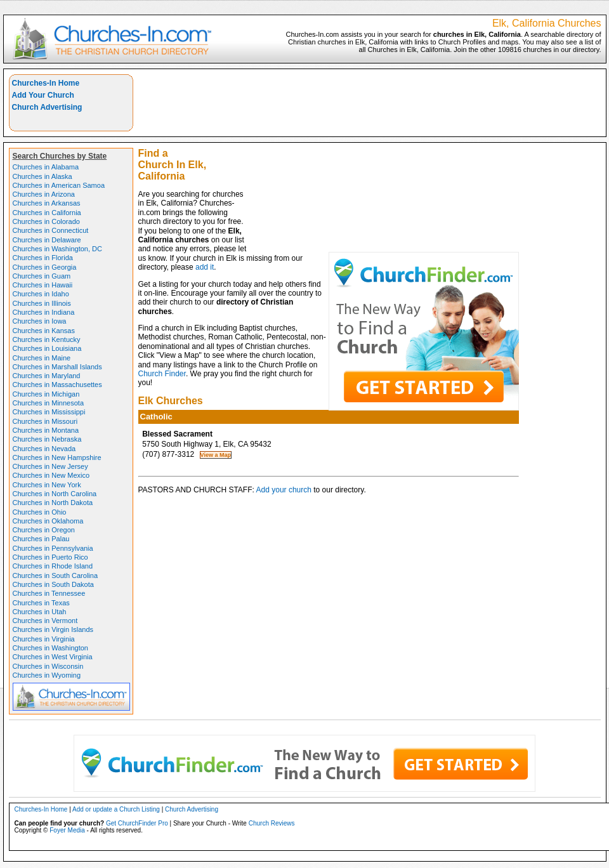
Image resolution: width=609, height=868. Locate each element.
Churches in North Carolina (55, 494)
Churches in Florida (43, 258)
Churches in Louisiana (47, 348)
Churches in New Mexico (51, 475)
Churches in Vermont (45, 621)
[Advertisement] (428, 163)
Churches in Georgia (45, 267)
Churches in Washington (50, 648)
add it (205, 267)
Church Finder (162, 374)
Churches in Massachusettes (57, 385)
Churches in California (47, 213)
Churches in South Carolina (56, 575)
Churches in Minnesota (49, 403)
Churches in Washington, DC (57, 249)
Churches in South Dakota (53, 584)
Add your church (284, 490)
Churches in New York (47, 485)
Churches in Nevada (44, 449)
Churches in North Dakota (53, 503)
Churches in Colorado (46, 221)
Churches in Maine (42, 358)
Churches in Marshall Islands (57, 367)
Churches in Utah (40, 612)
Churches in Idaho (41, 294)
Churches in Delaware (47, 240)
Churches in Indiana (44, 312)
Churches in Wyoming (47, 675)
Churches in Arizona (44, 194)
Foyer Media (67, 830)
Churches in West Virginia (53, 657)
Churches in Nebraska (47, 439)
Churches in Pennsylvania (53, 548)
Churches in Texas (41, 603)
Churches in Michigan (46, 394)
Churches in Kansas (44, 331)
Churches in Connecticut (51, 230)
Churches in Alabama (46, 167)
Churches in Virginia (44, 639)
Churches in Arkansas (47, 203)
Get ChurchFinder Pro (137, 823)
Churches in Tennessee (49, 593)
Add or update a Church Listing (116, 809)
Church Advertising (47, 107)
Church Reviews (272, 823)
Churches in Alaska (43, 176)
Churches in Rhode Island (53, 566)
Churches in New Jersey (50, 466)
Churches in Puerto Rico (50, 557)
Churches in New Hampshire (57, 457)
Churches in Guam (42, 276)
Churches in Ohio (40, 512)
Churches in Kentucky (47, 339)
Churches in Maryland (47, 376)
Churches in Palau (41, 539)
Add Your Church (43, 95)
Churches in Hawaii (43, 285)
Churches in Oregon (44, 530)
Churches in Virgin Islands (53, 629)
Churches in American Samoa (59, 185)
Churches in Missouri (45, 421)
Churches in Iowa (40, 321)
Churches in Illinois (42, 303)
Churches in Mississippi (49, 412)
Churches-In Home (46, 83)
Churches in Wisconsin (48, 666)
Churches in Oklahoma (48, 521)
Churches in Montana (46, 430)
